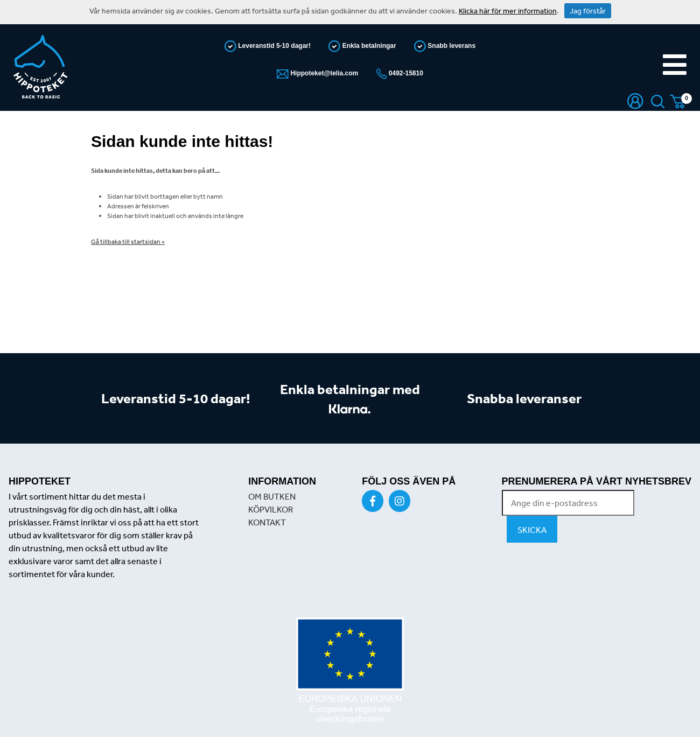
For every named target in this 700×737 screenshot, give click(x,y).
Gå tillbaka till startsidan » (128, 242)
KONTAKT (267, 522)
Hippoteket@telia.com (323, 73)
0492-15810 (405, 73)
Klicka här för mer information (508, 11)
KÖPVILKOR (271, 509)
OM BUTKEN (272, 496)
